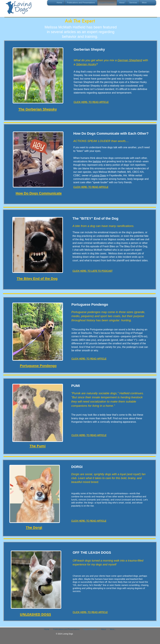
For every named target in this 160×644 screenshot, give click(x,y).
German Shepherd (130, 60)
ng (100, 161)
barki (96, 161)
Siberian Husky (86, 64)
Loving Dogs (99, 175)
